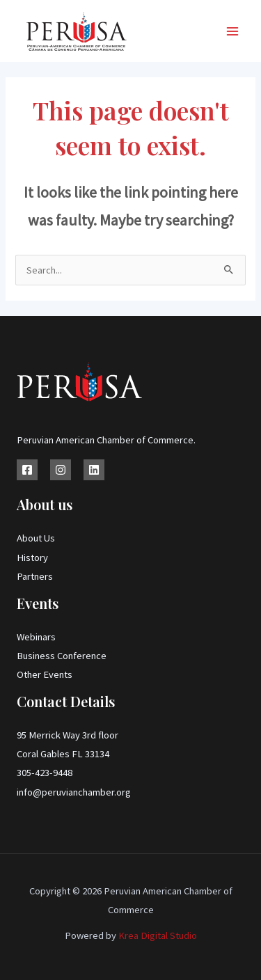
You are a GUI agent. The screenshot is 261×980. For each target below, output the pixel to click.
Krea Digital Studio (157, 935)
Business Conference (62, 656)
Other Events (45, 674)
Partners (35, 576)
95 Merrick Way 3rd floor (68, 735)
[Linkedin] (94, 470)
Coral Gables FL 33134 (63, 754)
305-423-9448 (45, 773)
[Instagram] (61, 470)
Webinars (36, 637)
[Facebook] (27, 470)
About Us (36, 538)
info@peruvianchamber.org (74, 792)
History (32, 558)
